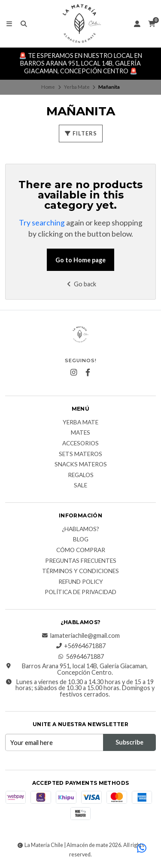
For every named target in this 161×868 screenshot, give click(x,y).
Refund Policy (81, 582)
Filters (81, 133)
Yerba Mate (77, 87)
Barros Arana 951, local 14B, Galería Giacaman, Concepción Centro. (76, 669)
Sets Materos (80, 454)
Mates (80, 433)
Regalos (81, 475)
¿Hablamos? (80, 529)
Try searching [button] (42, 223)
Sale (80, 486)
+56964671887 (80, 646)
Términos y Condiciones (80, 571)
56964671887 (81, 657)
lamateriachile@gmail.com (81, 636)
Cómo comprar (81, 550)
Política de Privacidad (80, 592)
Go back (80, 284)
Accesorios (80, 444)
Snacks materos (81, 465)
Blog (81, 540)
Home (48, 87)
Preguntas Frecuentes (81, 561)
